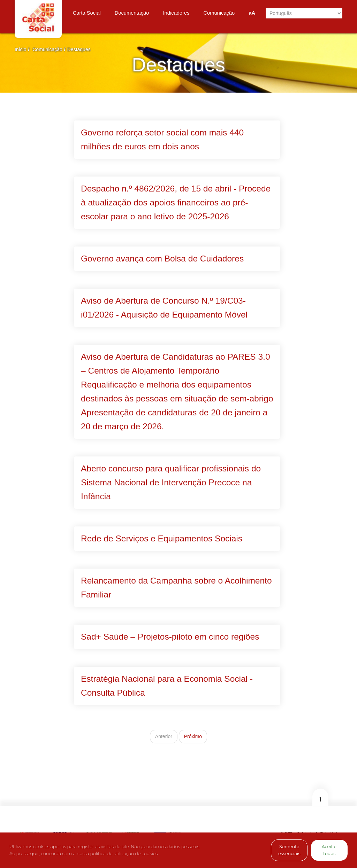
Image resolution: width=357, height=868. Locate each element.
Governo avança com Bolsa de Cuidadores (162, 259)
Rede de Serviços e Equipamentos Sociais (162, 538)
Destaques (79, 49)
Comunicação (47, 49)
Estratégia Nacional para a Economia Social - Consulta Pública (167, 686)
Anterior (164, 736)
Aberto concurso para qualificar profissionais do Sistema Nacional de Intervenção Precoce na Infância (171, 482)
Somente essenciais (289, 850)
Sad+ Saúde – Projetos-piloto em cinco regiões (170, 637)
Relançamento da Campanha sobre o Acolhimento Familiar (176, 588)
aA (252, 13)
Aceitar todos (329, 850)
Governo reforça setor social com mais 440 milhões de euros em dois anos (162, 139)
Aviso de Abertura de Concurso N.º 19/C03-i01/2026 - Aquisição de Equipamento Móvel (164, 308)
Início (20, 49)
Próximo (193, 736)
